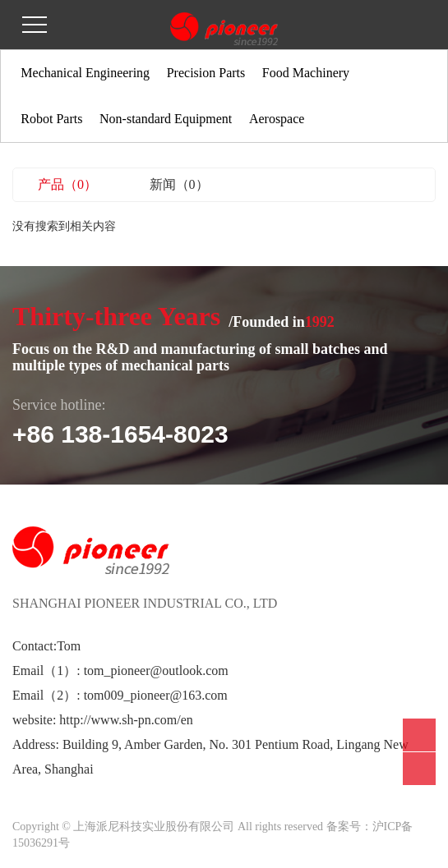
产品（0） (67, 184)
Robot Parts (51, 119)
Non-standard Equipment (166, 119)
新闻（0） (179, 184)
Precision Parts (206, 73)
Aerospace (277, 119)
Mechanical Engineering (85, 73)
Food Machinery (306, 73)
